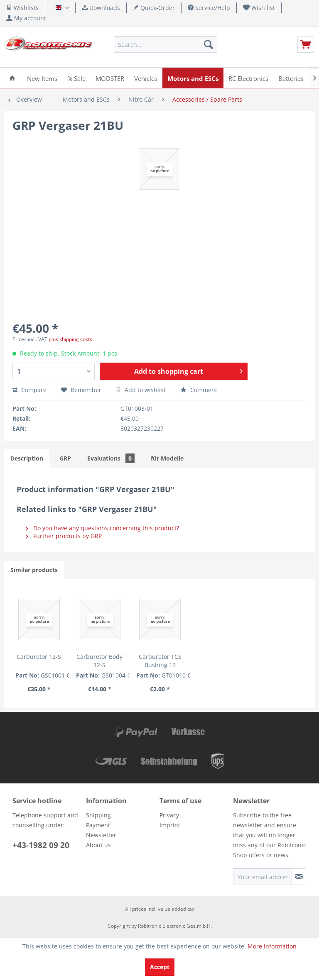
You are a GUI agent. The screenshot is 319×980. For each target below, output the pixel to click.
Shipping (98, 815)
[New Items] (42, 78)
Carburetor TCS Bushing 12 (160, 661)
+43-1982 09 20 (41, 845)
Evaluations (111, 458)
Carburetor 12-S (39, 657)
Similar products (34, 570)
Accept (160, 967)
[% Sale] (76, 78)
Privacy (169, 815)
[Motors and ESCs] (193, 78)
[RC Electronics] (248, 78)
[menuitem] (259, 8)
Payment (98, 825)
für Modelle (167, 458)
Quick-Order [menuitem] (154, 8)
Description (27, 458)
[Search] (209, 44)
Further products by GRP (64, 536)
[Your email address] (263, 877)
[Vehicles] (146, 78)
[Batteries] (291, 78)
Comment (199, 390)
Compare (29, 390)
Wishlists (22, 8)
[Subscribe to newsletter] (299, 877)
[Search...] (166, 44)
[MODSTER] (110, 78)
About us (98, 845)
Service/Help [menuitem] (209, 8)
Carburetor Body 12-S (99, 661)
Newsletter (101, 835)
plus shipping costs (70, 339)
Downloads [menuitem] (101, 8)
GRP (65, 458)
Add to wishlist (141, 390)
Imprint (170, 825)
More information (272, 946)
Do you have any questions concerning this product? (102, 528)
